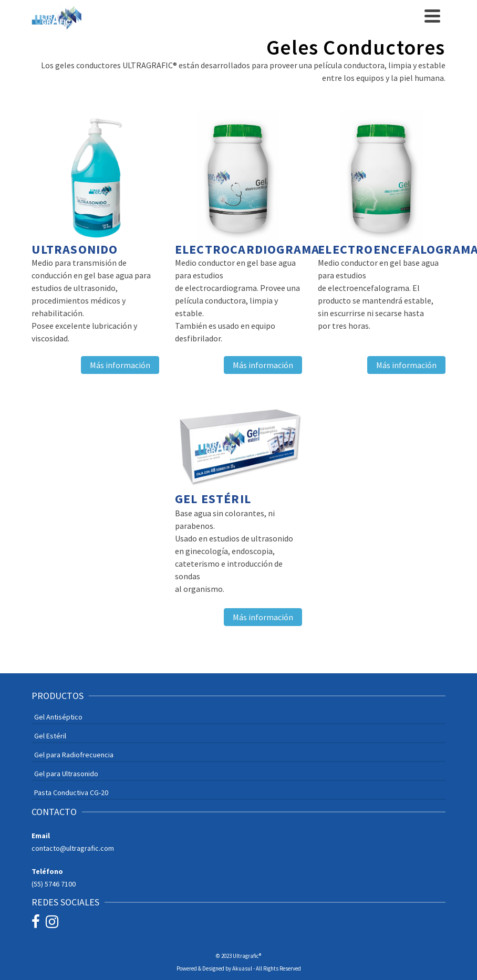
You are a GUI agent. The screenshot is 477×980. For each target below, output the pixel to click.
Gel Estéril (50, 736)
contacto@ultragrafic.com (73, 848)
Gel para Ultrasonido (66, 774)
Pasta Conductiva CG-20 (71, 793)
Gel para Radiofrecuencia (74, 755)
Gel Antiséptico (58, 717)
